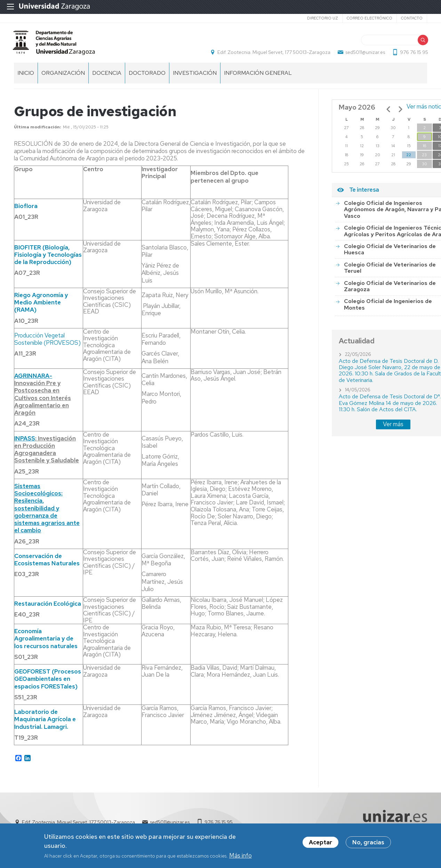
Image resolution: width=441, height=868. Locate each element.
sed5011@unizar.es (364, 54)
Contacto (412, 18)
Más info (240, 856)
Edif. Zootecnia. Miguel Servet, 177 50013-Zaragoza (273, 54)
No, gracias (368, 843)
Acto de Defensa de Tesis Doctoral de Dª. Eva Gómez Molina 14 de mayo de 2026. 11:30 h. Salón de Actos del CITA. (390, 407)
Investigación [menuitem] (195, 77)
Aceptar (320, 843)
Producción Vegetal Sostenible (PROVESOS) (47, 343)
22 (409, 159)
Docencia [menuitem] (107, 77)
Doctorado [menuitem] (147, 77)
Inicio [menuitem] (26, 77)
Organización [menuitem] (63, 77)
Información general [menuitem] (258, 77)
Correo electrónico (370, 18)
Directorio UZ (323, 18)
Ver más (393, 428)
